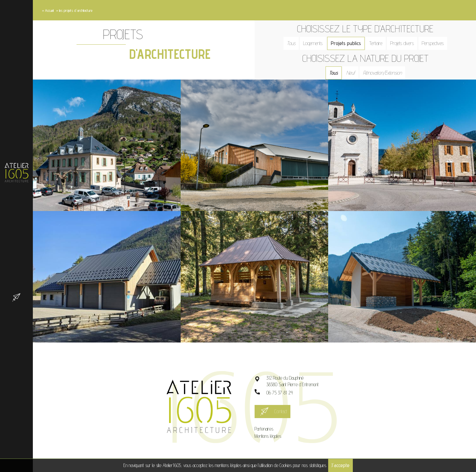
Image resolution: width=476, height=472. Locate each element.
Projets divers (402, 43)
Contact (281, 411)
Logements (313, 43)
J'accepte (340, 465)
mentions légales (228, 465)
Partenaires (264, 429)
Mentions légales (268, 436)
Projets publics (346, 43)
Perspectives (433, 43)
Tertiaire (376, 43)
